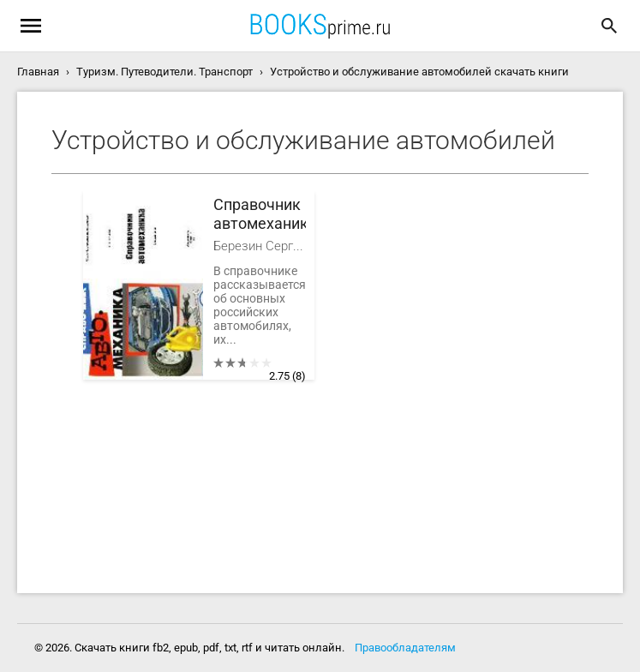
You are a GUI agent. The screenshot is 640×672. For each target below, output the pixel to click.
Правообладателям (405, 648)
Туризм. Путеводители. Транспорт (164, 72)
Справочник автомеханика (260, 214)
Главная (38, 72)
